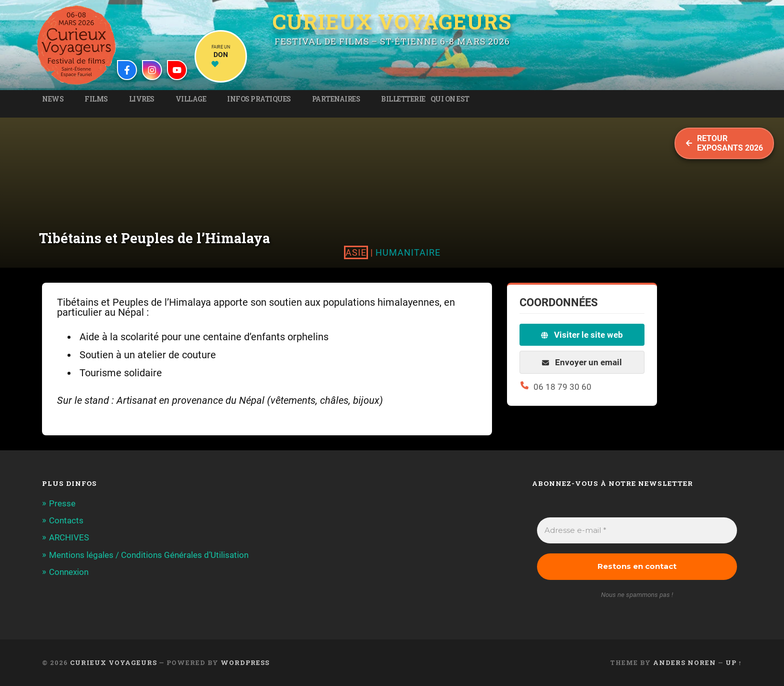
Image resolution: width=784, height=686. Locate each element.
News (53, 99)
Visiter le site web (582, 335)
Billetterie (403, 99)
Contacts (66, 520)
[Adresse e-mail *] (637, 531)
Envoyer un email (582, 362)
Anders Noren (684, 662)
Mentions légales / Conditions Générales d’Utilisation (149, 555)
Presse (62, 503)
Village (191, 99)
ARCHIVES (69, 537)
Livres (142, 99)
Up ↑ (734, 662)
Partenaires (336, 99)
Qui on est (450, 99)
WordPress (245, 662)
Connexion (69, 572)
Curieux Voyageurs (392, 22)
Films (96, 99)
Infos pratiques (259, 99)
